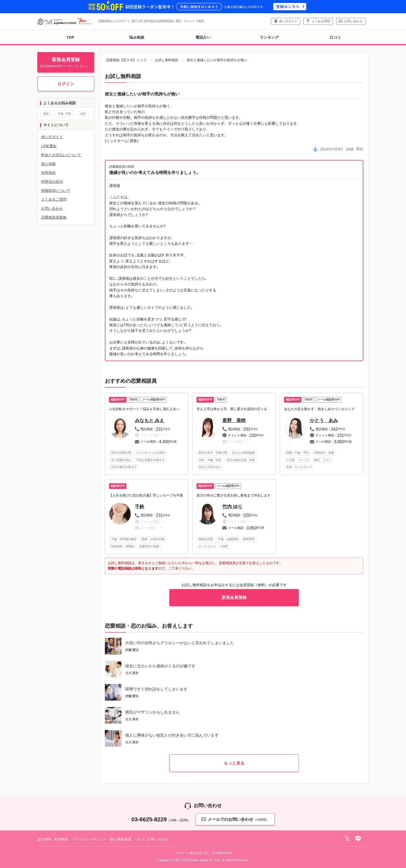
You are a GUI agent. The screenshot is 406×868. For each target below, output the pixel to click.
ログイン (66, 84)
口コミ (336, 37)
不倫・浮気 (64, 114)
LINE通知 (49, 146)
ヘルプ (139, 839)
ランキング (269, 37)
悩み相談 (137, 37)
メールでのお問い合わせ (235, 819)
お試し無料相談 (167, 60)
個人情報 (48, 164)
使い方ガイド (288, 21)
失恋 (83, 114)
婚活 (46, 114)
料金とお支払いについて (61, 155)
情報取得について (56, 191)
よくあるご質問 (54, 199)
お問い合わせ (353, 21)
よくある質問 (321, 21)
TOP (70, 37)
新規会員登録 (234, 597)
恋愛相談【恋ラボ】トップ (126, 60)
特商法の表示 (52, 181)
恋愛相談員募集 (54, 217)
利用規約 (48, 173)
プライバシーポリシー (89, 839)
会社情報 (44, 839)
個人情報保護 (121, 839)
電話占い (203, 37)
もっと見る (234, 763)
